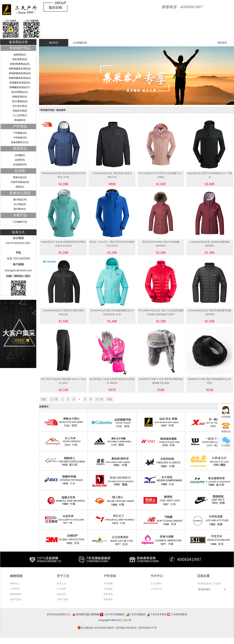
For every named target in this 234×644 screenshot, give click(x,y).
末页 (110, 399)
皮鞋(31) (20, 187)
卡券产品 (20, 215)
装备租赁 (108, 594)
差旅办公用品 (20, 193)
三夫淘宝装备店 (179, 614)
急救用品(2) (20, 55)
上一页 (54, 399)
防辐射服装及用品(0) (20, 73)
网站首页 (222, 43)
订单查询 (15, 589)
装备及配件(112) (20, 142)
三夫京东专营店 (158, 614)
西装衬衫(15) (20, 177)
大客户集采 (63, 599)
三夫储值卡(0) (20, 222)
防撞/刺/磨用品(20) (20, 64)
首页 (44, 399)
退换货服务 (16, 594)
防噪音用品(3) (20, 97)
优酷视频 (95, 614)
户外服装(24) (20, 133)
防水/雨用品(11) (20, 92)
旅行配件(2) (20, 209)
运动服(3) (20, 155)
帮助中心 (15, 584)
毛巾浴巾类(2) (20, 106)
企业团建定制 (80, 43)
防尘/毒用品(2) (20, 101)
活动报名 (108, 589)
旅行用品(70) (20, 200)
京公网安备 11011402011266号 (96, 628)
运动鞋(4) (20, 160)
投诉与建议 (16, 599)
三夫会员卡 (156, 589)
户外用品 (20, 126)
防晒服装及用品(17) (20, 87)
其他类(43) (20, 120)
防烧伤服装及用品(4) (20, 78)
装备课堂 (108, 599)
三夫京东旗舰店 (137, 614)
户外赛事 (108, 584)
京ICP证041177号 (147, 628)
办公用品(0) (20, 204)
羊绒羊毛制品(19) (20, 182)
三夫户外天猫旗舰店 (114, 614)
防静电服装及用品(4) (20, 69)
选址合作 (61, 594)
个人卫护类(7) (20, 115)
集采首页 (54, 43)
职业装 (20, 171)
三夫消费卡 (156, 584)
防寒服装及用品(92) (20, 83)
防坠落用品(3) (20, 59)
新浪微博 (81, 614)
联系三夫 (61, 584)
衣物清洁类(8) (20, 111)
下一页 (99, 399)
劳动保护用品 (20, 48)
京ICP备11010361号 (126, 628)
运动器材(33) (20, 165)
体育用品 (20, 149)
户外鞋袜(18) (20, 138)
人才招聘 (61, 589)
